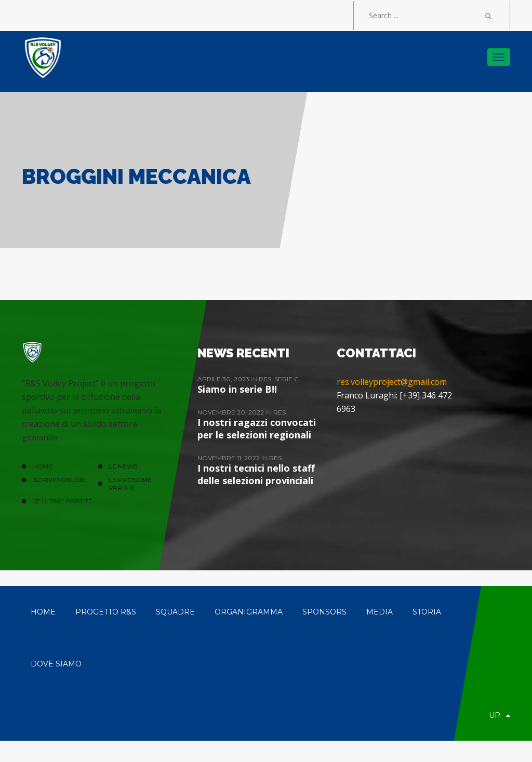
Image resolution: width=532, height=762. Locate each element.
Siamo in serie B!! (237, 389)
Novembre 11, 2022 (229, 458)
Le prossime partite (130, 484)
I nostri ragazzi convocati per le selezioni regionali (257, 429)
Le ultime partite (62, 501)
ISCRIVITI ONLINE (59, 480)
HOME (42, 466)
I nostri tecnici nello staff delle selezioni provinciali (256, 474)
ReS (265, 379)
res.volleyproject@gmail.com (392, 382)
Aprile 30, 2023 (224, 379)
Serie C (287, 379)
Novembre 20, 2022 (231, 412)
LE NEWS (123, 466)
